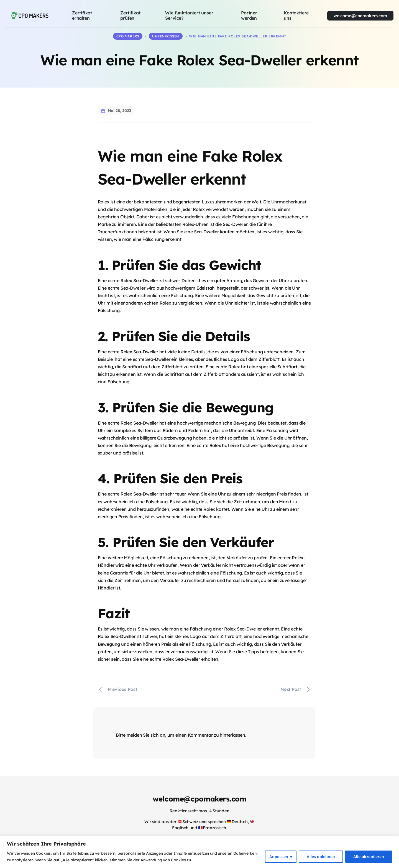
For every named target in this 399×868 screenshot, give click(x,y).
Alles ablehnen (321, 857)
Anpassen (279, 857)
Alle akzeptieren (369, 857)
